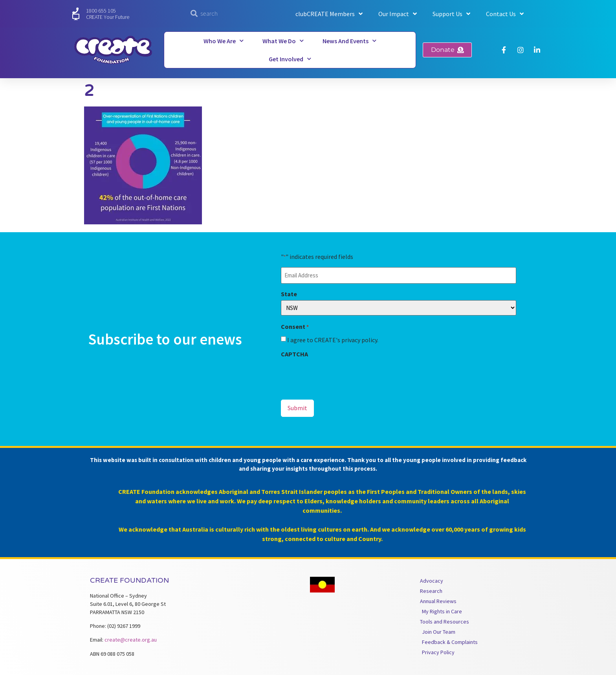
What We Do (283, 41)
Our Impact (398, 14)
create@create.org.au (131, 638)
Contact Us (505, 14)
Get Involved (290, 59)
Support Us (451, 14)
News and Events (349, 41)
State (289, 293)
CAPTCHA (294, 354)
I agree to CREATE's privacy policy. (333, 339)
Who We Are (224, 41)
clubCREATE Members (329, 14)
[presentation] (341, 375)
